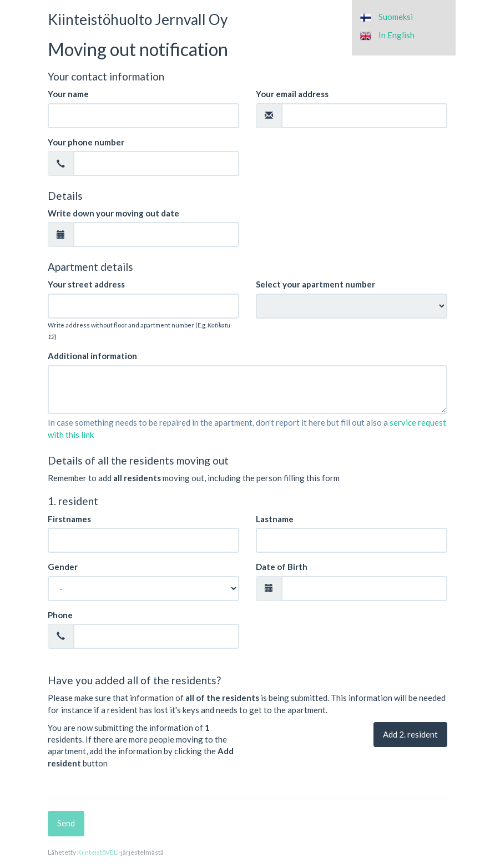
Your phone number (86, 142)
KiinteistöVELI (98, 852)
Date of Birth (282, 567)
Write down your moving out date (113, 213)
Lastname (275, 519)
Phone (60, 615)
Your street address (86, 284)
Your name (68, 94)
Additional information (92, 356)
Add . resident (410, 734)
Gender (63, 567)
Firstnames (69, 519)
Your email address (292, 94)
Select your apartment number (315, 284)
